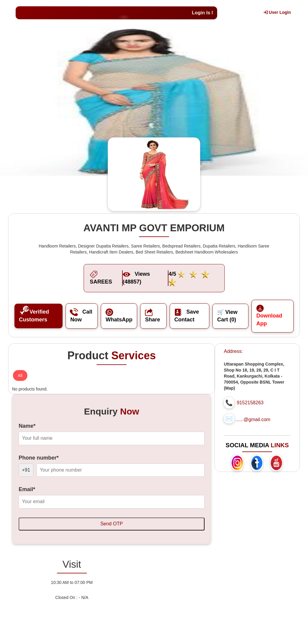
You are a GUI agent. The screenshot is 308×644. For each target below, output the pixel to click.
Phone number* (39, 458)
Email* (27, 489)
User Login (277, 12)
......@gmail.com (253, 419)
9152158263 (250, 403)
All (20, 375)
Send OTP (112, 524)
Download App (269, 316)
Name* (27, 426)
